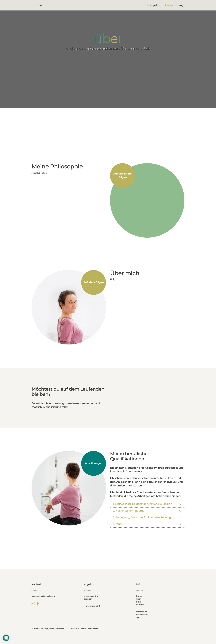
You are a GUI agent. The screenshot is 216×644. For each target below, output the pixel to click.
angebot (154, 5)
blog (138, 602)
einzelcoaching (91, 596)
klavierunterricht (92, 606)
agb (138, 618)
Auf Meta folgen (94, 282)
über (138, 599)
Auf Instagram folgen (122, 176)
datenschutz (142, 615)
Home (38, 5)
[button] (6, 638)
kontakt (140, 605)
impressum (142, 612)
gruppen (88, 599)
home (139, 596)
